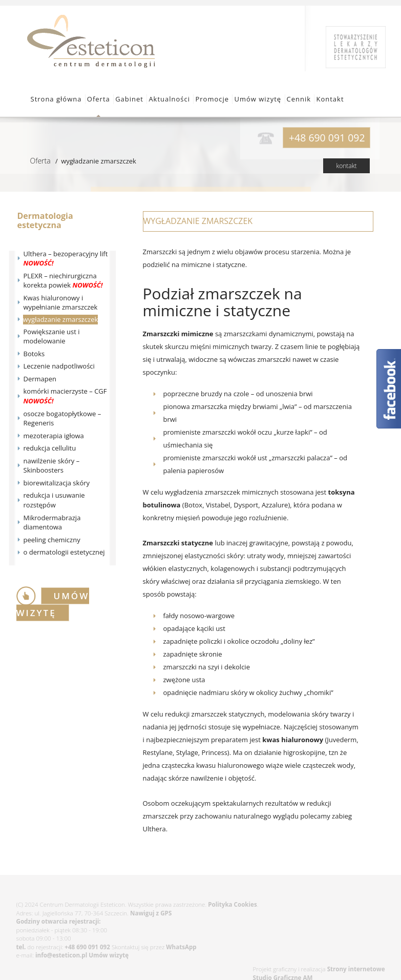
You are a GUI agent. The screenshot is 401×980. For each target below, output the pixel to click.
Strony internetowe (356, 969)
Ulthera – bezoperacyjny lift (66, 259)
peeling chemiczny (52, 540)
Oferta (99, 99)
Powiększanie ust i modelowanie (52, 336)
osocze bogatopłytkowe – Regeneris (62, 418)
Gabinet (129, 99)
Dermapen (40, 379)
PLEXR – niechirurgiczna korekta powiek (63, 281)
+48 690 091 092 (87, 947)
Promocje (212, 99)
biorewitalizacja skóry (57, 483)
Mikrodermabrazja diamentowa (52, 523)
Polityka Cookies (232, 904)
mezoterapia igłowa (54, 436)
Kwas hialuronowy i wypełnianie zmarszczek (61, 303)
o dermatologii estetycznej (64, 552)
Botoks (34, 354)
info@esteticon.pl (61, 955)
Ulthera (154, 829)
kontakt (346, 166)
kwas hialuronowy (293, 740)
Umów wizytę (258, 99)
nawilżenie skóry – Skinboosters (52, 466)
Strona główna (56, 99)
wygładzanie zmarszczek (61, 319)
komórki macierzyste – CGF (65, 396)
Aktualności (169, 99)
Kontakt (330, 99)
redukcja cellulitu (50, 448)
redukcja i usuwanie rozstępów (54, 500)
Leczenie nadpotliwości (59, 366)
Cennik (299, 99)
